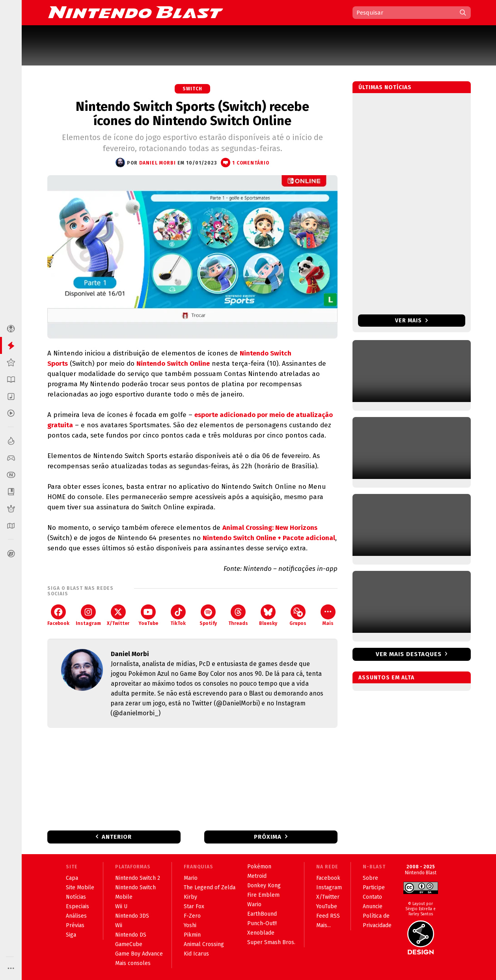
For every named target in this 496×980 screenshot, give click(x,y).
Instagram (88, 615)
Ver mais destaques (409, 654)
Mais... (324, 925)
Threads (238, 615)
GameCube (129, 944)
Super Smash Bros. (271, 942)
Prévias (75, 925)
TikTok (178, 615)
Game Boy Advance (139, 954)
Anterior (117, 837)
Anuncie (373, 906)
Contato (372, 897)
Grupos (298, 615)
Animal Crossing (204, 944)
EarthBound (262, 914)
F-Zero (192, 916)
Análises (76, 916)
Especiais (77, 906)
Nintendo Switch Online (173, 364)
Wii (119, 925)
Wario (254, 904)
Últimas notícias (385, 87)
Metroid (257, 876)
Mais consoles (133, 963)
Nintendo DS (131, 935)
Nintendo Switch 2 (138, 878)
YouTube (148, 615)
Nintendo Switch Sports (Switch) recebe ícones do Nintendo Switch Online (192, 114)
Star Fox (194, 906)
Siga (71, 935)
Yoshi (190, 925)
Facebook (58, 615)
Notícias (76, 897)
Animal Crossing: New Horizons (270, 528)
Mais (328, 615)
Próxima (268, 837)
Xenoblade (261, 933)
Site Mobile (80, 887)
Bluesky (268, 615)
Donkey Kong (264, 886)
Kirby (190, 897)
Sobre (370, 878)
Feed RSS (328, 916)
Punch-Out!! (262, 923)
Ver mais (411, 321)
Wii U (121, 906)
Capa (72, 878)
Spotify (208, 615)
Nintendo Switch (135, 887)
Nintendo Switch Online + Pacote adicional (269, 538)
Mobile (124, 897)
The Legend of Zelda (210, 887)
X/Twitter (118, 615)
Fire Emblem (263, 895)
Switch (192, 89)
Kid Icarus (196, 954)
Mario (191, 878)
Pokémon (259, 867)
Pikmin (192, 935)
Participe (374, 887)
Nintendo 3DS (132, 916)
